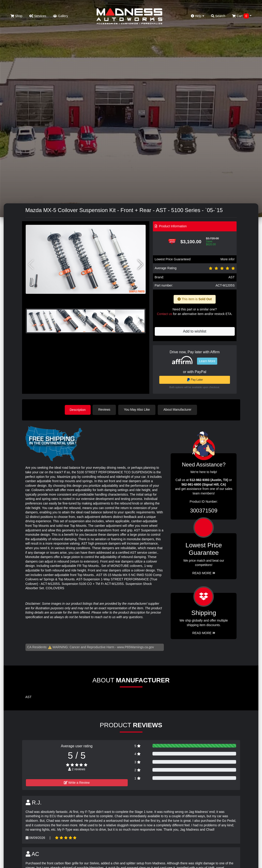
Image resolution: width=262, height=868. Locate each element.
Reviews (105, 410)
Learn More (207, 361)
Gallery (60, 16)
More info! (227, 259)
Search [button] (218, 16)
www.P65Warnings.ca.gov (135, 647)
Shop (16, 16)
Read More (204, 573)
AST (231, 277)
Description (78, 410)
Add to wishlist (195, 331)
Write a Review (77, 782)
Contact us (164, 314)
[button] (140, 265)
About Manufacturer (178, 410)
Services (38, 16)
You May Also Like (138, 410)
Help (198, 16)
